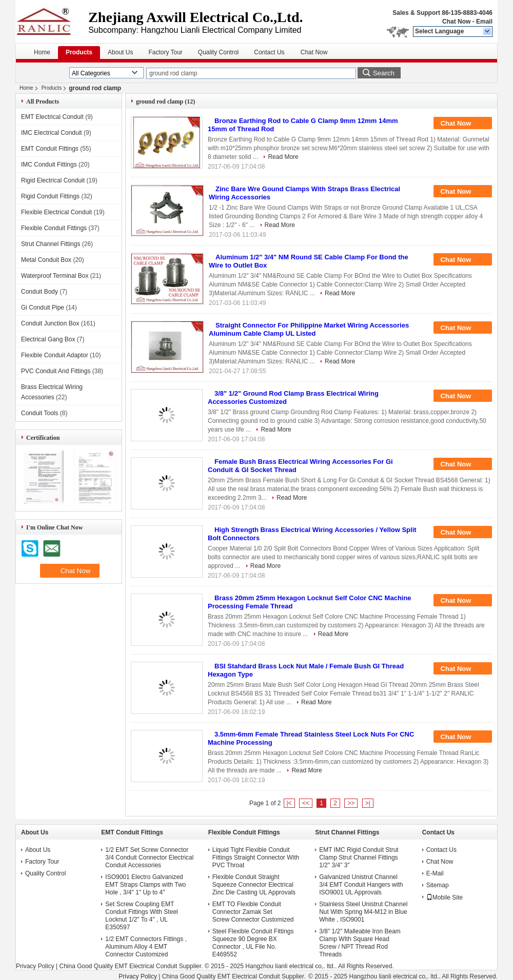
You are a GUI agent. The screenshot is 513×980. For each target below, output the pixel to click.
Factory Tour (165, 52)
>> (351, 803)
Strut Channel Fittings (51, 244)
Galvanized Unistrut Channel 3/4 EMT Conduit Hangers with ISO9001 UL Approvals (361, 885)
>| (368, 803)
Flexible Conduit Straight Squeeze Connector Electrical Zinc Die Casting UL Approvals (254, 885)
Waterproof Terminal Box (55, 276)
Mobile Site (445, 897)
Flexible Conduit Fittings (54, 228)
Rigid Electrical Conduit (53, 180)
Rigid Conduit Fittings (50, 196)
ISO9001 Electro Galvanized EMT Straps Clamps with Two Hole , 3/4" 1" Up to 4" (145, 885)
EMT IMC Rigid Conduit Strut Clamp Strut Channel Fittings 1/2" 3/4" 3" (359, 857)
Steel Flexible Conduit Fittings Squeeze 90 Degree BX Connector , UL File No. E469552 (253, 943)
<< (306, 803)
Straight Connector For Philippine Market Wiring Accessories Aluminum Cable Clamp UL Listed (309, 329)
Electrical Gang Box (48, 339)
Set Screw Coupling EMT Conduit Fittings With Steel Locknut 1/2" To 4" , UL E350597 (141, 916)
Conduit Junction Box (50, 323)
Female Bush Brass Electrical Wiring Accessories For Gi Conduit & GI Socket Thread (300, 466)
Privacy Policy (35, 966)
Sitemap (438, 885)
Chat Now (456, 22)
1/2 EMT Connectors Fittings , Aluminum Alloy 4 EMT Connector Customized (146, 947)
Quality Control (218, 52)
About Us (120, 52)
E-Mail (435, 873)
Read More (283, 157)
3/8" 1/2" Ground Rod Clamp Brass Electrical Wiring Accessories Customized (293, 397)
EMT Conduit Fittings (50, 149)
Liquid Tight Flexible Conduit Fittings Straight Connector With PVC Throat (256, 857)
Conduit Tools (40, 413)
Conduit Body (40, 292)
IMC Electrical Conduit (52, 133)
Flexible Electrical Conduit (56, 212)
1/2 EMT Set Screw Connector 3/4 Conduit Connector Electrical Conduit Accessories (149, 857)
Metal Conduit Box (46, 260)
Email (484, 22)
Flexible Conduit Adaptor (55, 355)
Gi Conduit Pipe (43, 308)
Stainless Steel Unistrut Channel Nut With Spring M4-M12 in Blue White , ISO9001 (363, 912)
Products (79, 52)
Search (384, 73)
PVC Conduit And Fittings (56, 371)
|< (289, 803)
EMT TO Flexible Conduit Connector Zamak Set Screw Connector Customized (253, 912)
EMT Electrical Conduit (52, 117)
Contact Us (269, 52)
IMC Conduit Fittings (49, 165)
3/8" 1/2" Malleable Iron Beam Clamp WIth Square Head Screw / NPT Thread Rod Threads (360, 943)
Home (42, 52)
